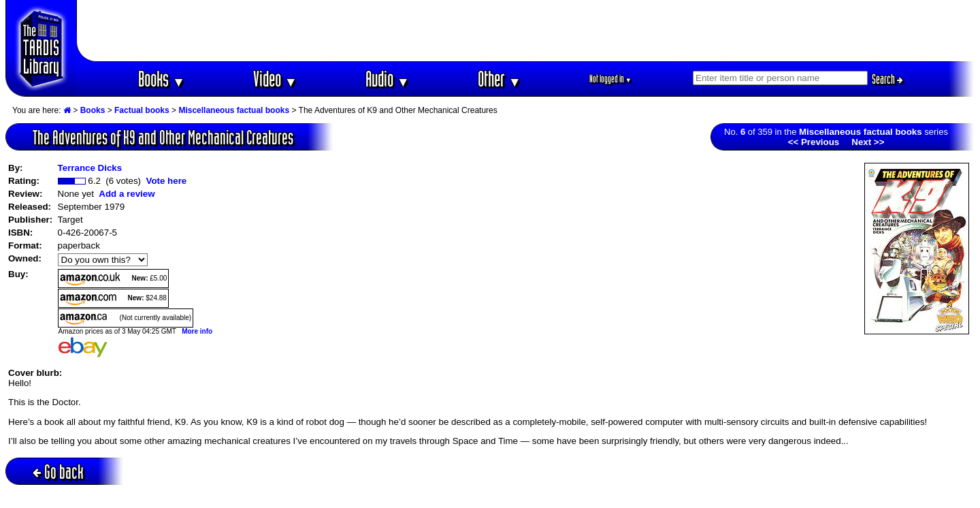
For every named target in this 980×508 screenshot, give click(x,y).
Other (500, 79)
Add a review (127, 194)
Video (275, 79)
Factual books (142, 110)
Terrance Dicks (90, 168)
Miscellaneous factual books (234, 110)
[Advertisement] (526, 31)
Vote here (166, 181)
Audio (388, 79)
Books (162, 79)
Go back (58, 472)
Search (887, 79)
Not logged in (611, 79)
